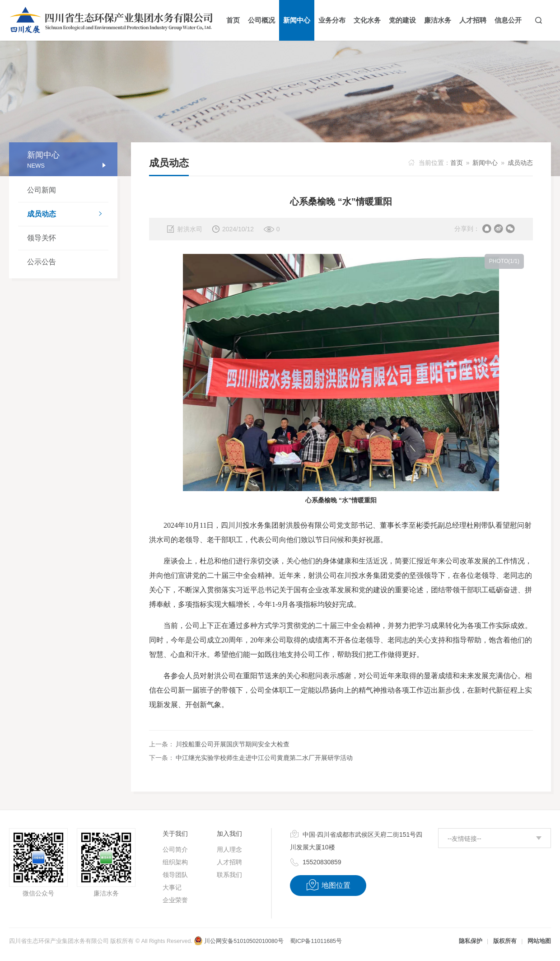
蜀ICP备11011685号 (316, 941)
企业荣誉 (175, 900)
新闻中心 (485, 163)
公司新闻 (42, 190)
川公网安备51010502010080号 (238, 941)
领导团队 (175, 875)
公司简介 (175, 849)
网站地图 (539, 941)
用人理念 (229, 849)
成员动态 (68, 215)
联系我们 (229, 875)
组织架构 (175, 862)
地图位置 (328, 885)
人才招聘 (229, 862)
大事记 (172, 887)
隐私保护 (471, 941)
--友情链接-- (464, 839)
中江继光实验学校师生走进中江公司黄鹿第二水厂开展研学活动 (264, 758)
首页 (457, 163)
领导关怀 (42, 238)
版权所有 (505, 941)
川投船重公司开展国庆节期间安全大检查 (233, 744)
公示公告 (42, 262)
